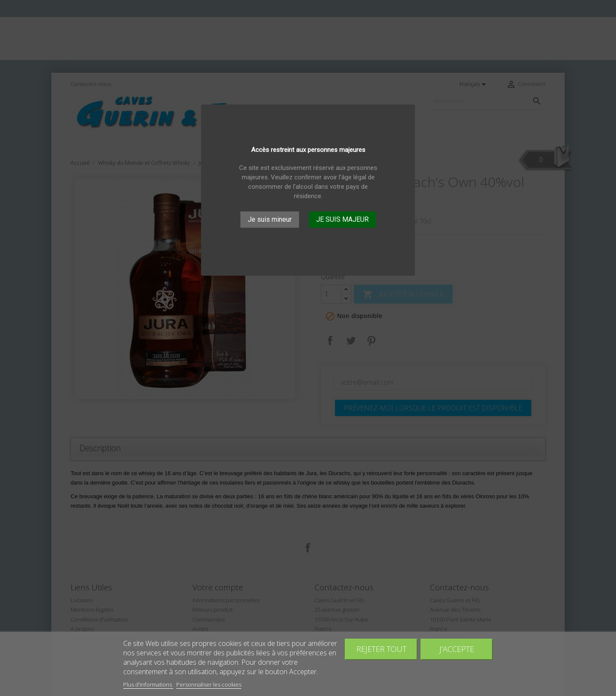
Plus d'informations (148, 684)
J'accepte (457, 649)
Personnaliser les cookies (209, 684)
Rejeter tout (381, 649)
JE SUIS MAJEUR (342, 219)
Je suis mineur (270, 219)
